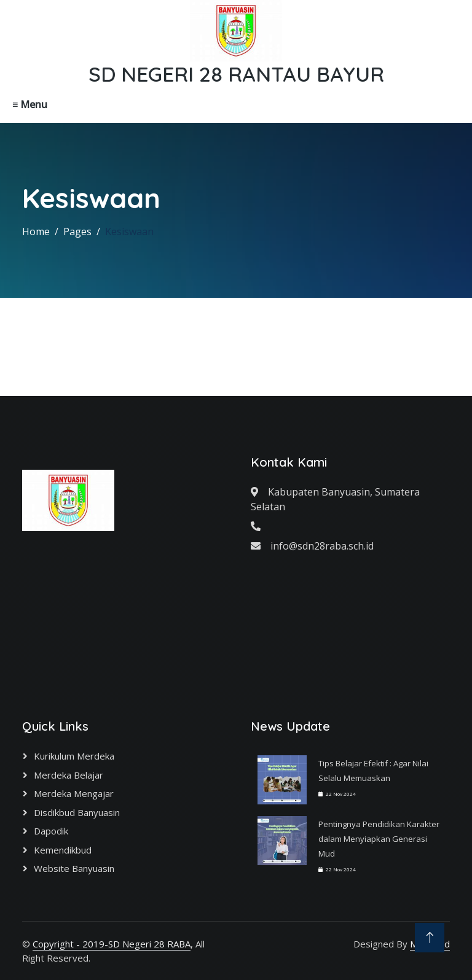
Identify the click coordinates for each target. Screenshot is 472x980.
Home (36, 231)
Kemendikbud (63, 850)
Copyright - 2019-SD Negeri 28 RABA (112, 944)
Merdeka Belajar (69, 775)
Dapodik (51, 831)
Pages (77, 231)
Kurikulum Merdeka (74, 756)
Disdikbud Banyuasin (77, 812)
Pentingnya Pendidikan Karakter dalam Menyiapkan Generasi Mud (379, 839)
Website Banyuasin (74, 868)
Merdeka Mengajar (74, 793)
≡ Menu (30, 104)
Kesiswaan (129, 231)
